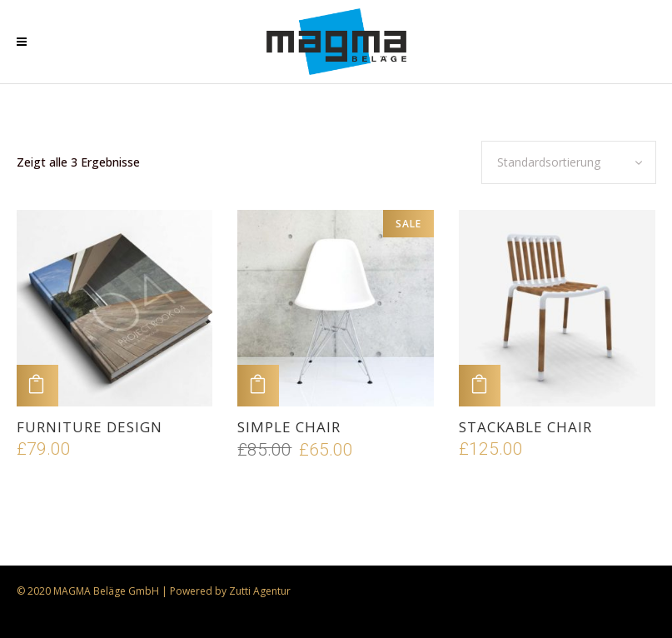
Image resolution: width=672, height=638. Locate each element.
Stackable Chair (525, 427)
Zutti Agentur (260, 591)
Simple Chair (289, 427)
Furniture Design (90, 427)
